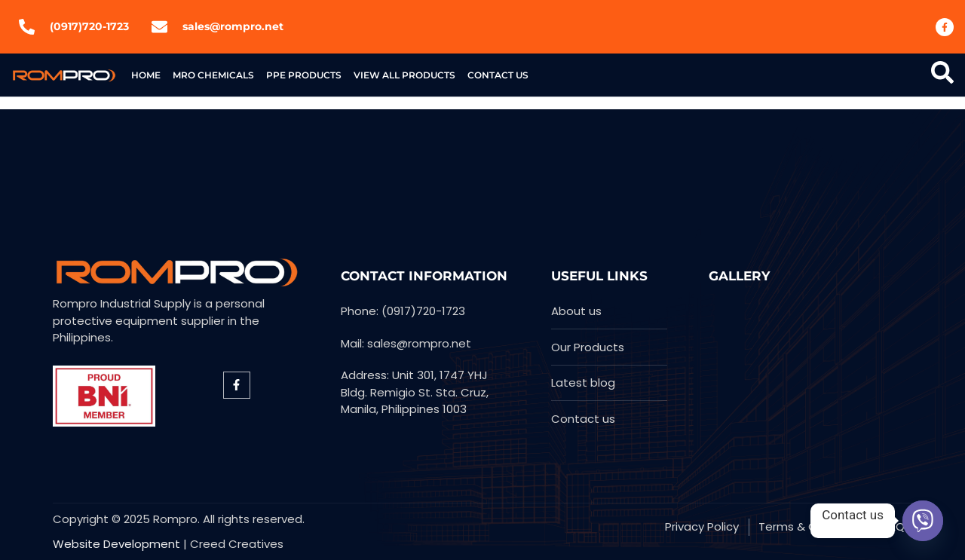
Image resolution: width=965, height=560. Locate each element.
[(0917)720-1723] (27, 27)
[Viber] (923, 521)
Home (146, 75)
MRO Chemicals (213, 75)
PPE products (304, 75)
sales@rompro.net (233, 26)
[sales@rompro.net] (159, 27)
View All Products (404, 75)
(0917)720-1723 (89, 26)
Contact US (498, 75)
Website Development (116, 544)
